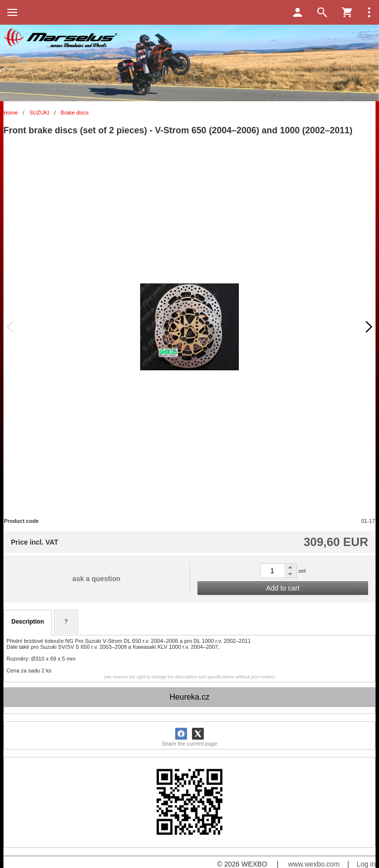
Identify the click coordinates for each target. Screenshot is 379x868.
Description (28, 622)
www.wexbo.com (314, 864)
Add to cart (283, 588)
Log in (366, 864)
